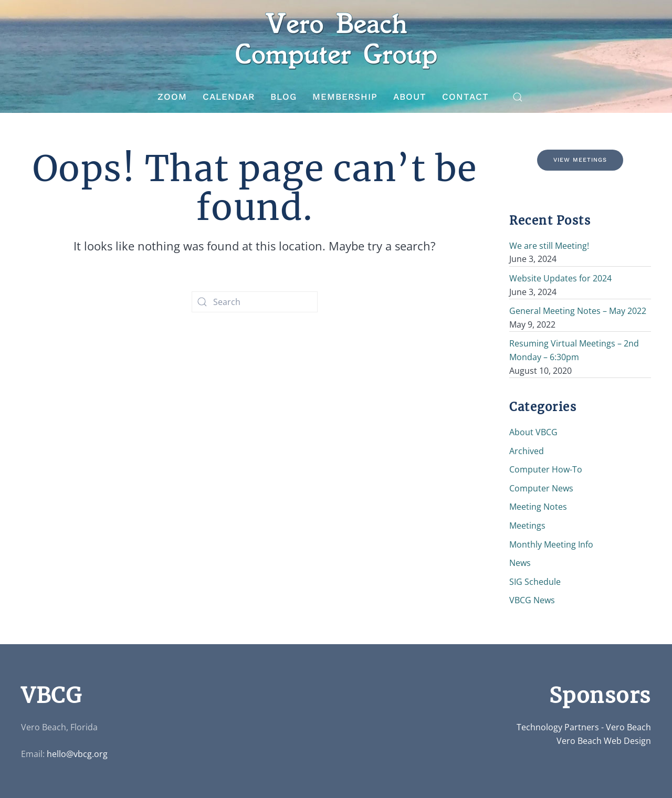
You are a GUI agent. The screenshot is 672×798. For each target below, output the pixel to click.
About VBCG (533, 432)
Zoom (172, 97)
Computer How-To (546, 469)
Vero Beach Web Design (604, 741)
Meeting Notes (538, 507)
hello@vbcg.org (77, 754)
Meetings (527, 526)
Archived (527, 451)
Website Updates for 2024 (560, 278)
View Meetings (580, 160)
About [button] (410, 97)
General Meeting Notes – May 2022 (578, 311)
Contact (465, 97)
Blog (283, 97)
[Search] (255, 302)
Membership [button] (345, 97)
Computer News (541, 488)
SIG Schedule (535, 582)
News (520, 563)
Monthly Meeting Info (551, 544)
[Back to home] (336, 41)
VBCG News (532, 600)
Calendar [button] (229, 97)
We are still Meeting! (549, 246)
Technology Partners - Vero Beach (584, 727)
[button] (518, 97)
